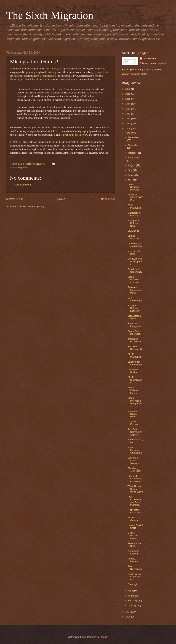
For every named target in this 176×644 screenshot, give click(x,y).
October (132, 153)
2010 (128, 123)
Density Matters (133, 560)
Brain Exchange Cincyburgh (135, 450)
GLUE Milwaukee (134, 355)
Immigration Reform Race (133, 223)
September (134, 158)
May (130, 180)
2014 (128, 104)
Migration (23, 168)
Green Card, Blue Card (134, 333)
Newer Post (14, 199)
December (133, 137)
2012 (128, 114)
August (132, 165)
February (133, 600)
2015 (128, 99)
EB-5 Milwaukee (134, 206)
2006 (128, 617)
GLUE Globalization (135, 380)
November (133, 145)
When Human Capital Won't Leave (135, 489)
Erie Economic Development (135, 261)
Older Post (107, 199)
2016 (128, 94)
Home (61, 199)
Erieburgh (132, 584)
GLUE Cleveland (134, 519)
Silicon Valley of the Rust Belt (134, 577)
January (132, 605)
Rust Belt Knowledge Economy (134, 479)
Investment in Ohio (134, 252)
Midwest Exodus (133, 423)
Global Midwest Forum (133, 390)
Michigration (49, 76)
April (131, 591)
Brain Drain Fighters (133, 552)
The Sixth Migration (50, 15)
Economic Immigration (135, 325)
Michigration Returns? (134, 214)
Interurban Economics (134, 340)
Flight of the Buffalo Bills (135, 511)
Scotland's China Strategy (133, 460)
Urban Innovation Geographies (135, 402)
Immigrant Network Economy (134, 308)
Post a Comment (23, 185)
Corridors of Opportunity (135, 271)
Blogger (104, 637)
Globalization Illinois (134, 317)
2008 (128, 133)
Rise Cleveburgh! (135, 568)
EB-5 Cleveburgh (135, 299)
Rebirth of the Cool (134, 545)
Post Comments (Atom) (32, 206)
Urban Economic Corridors (134, 280)
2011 (128, 118)
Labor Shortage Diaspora (133, 187)
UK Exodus (133, 231)
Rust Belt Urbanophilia (135, 348)
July (130, 170)
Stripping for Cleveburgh (135, 363)
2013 (128, 109)
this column (51, 69)
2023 (128, 89)
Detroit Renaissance (34, 79)
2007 (128, 612)
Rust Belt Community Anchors (135, 432)
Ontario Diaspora (133, 237)
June (131, 175)
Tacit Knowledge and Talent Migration (134, 501)
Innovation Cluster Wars (133, 414)
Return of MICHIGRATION (135, 197)
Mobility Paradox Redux (133, 536)
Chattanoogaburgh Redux (135, 245)
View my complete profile (134, 74)
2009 (128, 128)
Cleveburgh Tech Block (134, 470)
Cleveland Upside (133, 371)
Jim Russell (150, 58)
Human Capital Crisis (135, 527)
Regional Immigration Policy (135, 290)
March (131, 596)
